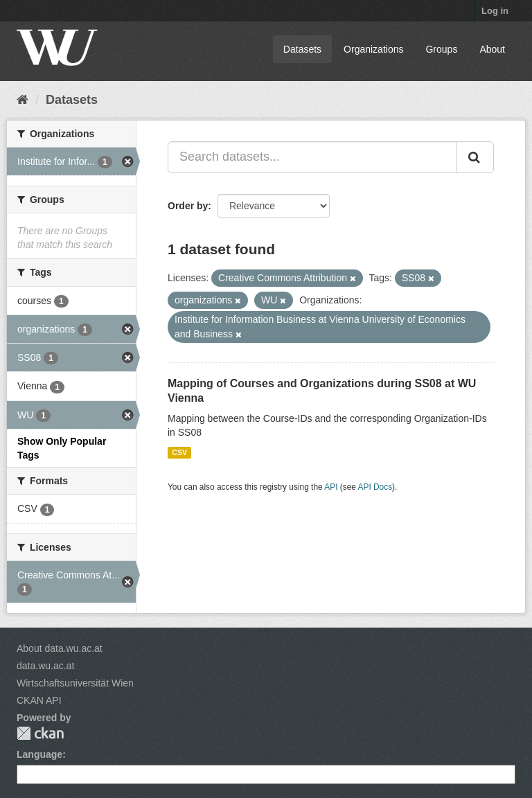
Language (39, 754)
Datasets (302, 49)
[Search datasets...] (312, 157)
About (492, 49)
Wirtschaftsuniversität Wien (75, 683)
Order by (188, 206)
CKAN (40, 733)
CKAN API (39, 700)
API (331, 487)
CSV (179, 452)
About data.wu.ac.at (60, 648)
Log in (495, 11)
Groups (441, 49)
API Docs (375, 487)
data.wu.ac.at (45, 666)
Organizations (373, 49)
